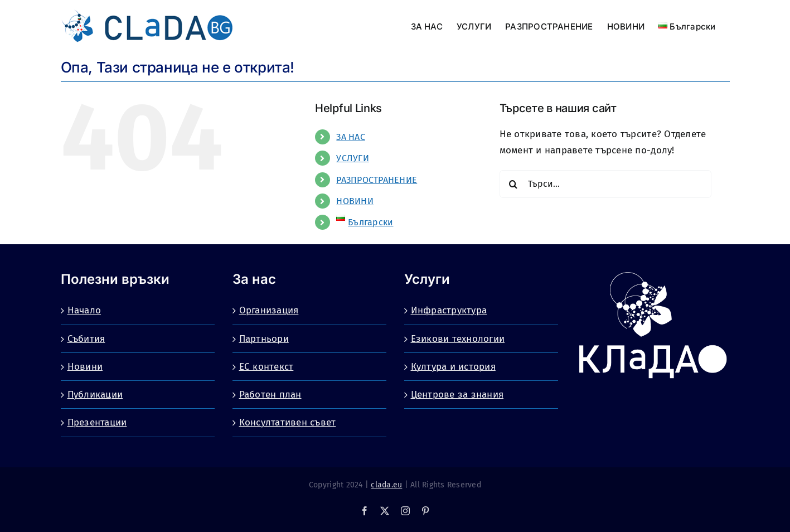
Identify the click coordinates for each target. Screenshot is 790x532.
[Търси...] (605, 184)
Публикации (95, 395)
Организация (269, 310)
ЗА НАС (351, 137)
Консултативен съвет (288, 422)
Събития (86, 339)
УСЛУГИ (353, 158)
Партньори (264, 339)
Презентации (97, 422)
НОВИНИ (355, 201)
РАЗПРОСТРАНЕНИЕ (377, 180)
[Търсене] (513, 184)
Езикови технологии (458, 339)
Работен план (270, 395)
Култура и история (453, 367)
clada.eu (386, 485)
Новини (85, 367)
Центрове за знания (457, 395)
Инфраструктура (449, 310)
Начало (84, 310)
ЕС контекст (266, 367)
